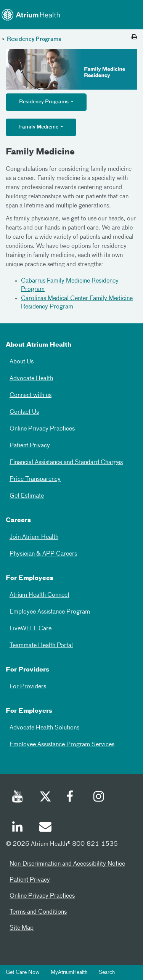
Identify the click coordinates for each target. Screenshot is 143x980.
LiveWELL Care (31, 629)
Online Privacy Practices (42, 429)
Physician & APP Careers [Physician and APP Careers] (43, 554)
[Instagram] (99, 798)
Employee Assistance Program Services (62, 745)
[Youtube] (18, 798)
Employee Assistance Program (50, 612)
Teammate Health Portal (41, 646)
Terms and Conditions (38, 912)
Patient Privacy (30, 446)
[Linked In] (18, 828)
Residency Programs (34, 39)
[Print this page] (134, 37)
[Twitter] (45, 798)
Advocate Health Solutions (44, 728)
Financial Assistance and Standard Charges (66, 463)
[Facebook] (72, 798)
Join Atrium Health (34, 537)
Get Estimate (27, 496)
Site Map (22, 928)
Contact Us (24, 412)
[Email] (45, 828)
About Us (22, 362)
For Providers (28, 687)
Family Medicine (39, 127)
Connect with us (31, 395)
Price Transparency (35, 479)
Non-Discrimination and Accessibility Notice (67, 864)
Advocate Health (31, 379)
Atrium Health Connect (39, 595)
